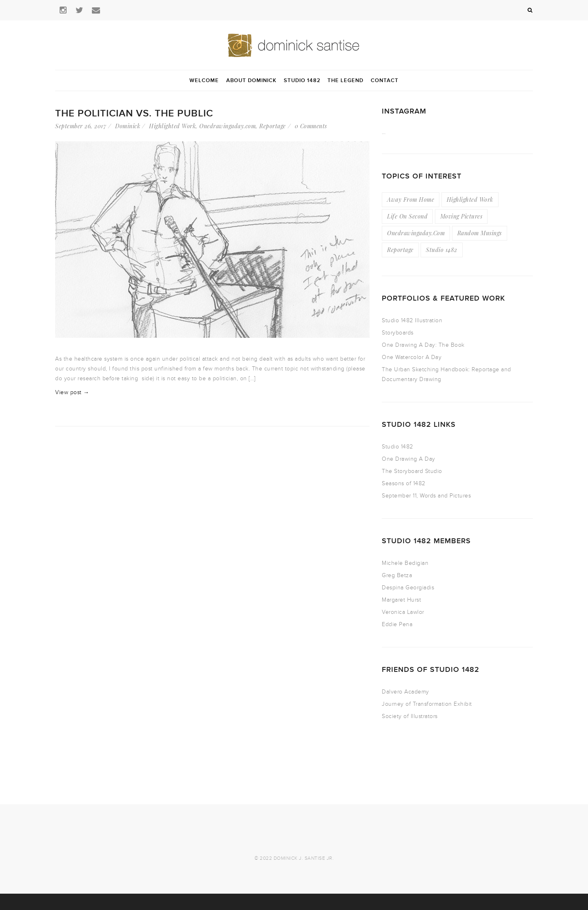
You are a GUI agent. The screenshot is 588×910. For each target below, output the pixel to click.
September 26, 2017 (81, 126)
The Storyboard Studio (412, 471)
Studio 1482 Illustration (412, 320)
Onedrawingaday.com (227, 126)
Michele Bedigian (405, 563)
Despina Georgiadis (408, 588)
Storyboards (398, 333)
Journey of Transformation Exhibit (427, 704)
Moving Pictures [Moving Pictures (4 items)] (461, 216)
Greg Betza (397, 575)
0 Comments (311, 126)
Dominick (128, 126)
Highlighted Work (172, 126)
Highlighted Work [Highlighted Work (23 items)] (470, 200)
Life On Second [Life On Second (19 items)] (407, 216)
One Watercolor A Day (412, 357)
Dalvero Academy (405, 692)
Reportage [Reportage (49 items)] (400, 250)
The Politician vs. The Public (134, 113)
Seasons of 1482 (404, 483)
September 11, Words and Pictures (426, 496)
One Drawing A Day (409, 459)
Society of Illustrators (410, 716)
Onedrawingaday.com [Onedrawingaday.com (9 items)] (416, 233)
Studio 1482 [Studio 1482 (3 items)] (442, 250)
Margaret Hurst (401, 600)
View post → (72, 392)
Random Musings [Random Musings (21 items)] (480, 233)
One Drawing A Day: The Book (423, 345)
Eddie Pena (397, 624)
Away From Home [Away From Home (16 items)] (411, 200)
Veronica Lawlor (403, 612)
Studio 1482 (398, 447)
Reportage (273, 126)
